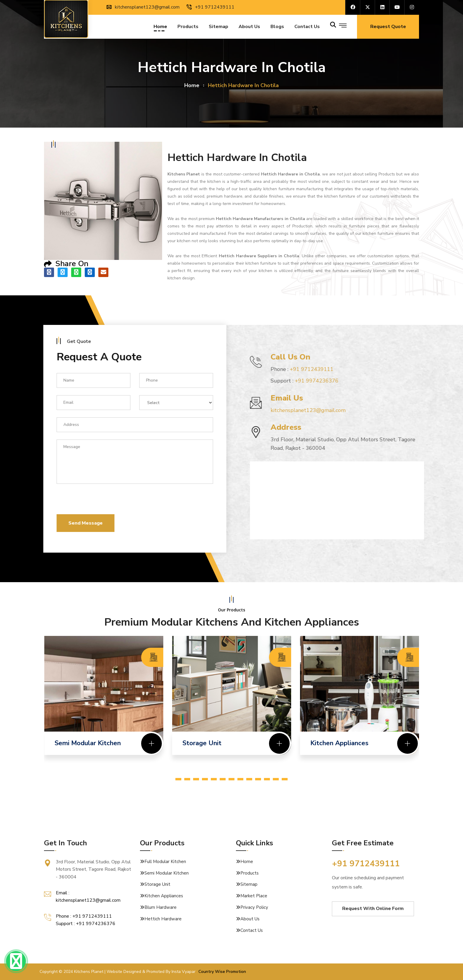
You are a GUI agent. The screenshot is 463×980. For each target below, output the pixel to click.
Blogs (277, 27)
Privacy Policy (254, 907)
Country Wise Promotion (222, 972)
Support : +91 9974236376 (86, 924)
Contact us (307, 27)
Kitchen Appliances (164, 896)
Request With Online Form (373, 909)
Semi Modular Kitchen (167, 873)
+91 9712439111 (211, 7)
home (192, 85)
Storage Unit (157, 884)
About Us (249, 27)
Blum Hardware (160, 907)
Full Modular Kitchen (165, 862)
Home (160, 27)
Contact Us (252, 930)
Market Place (254, 896)
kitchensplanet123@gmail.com (143, 7)
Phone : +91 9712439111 (84, 916)
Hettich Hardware (163, 919)
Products (188, 27)
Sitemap (219, 27)
